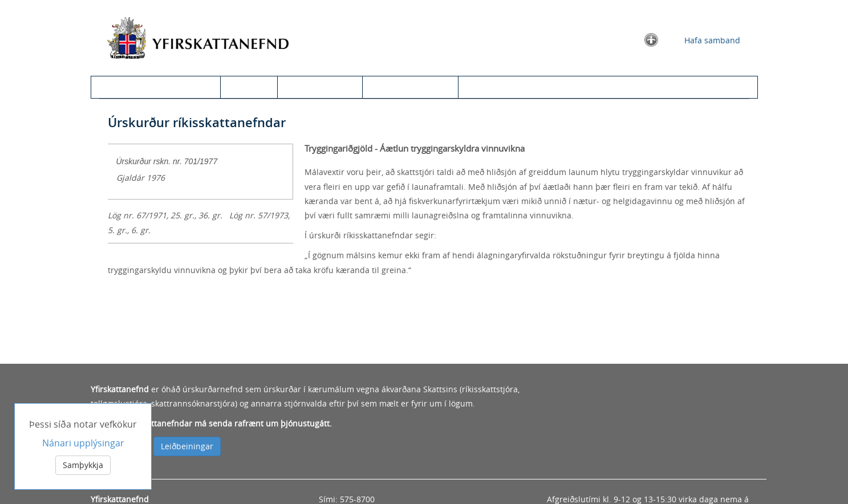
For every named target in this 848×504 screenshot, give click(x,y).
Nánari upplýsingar (83, 443)
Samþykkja (83, 465)
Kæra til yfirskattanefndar (160, 87)
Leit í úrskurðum (320, 87)
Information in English (512, 87)
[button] (651, 39)
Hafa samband (712, 40)
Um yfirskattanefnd (410, 87)
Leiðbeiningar (187, 446)
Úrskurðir (249, 87)
